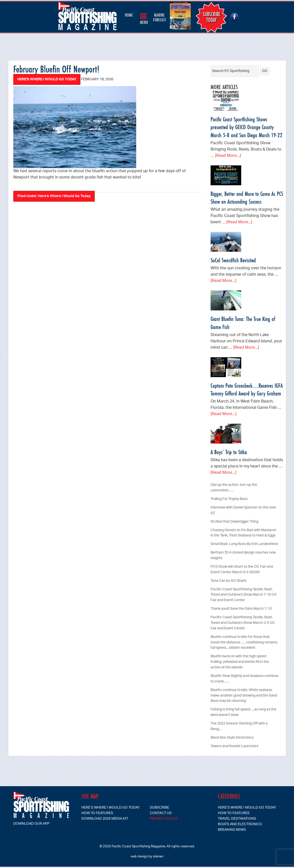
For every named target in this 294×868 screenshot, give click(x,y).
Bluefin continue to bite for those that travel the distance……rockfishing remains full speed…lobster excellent (244, 643)
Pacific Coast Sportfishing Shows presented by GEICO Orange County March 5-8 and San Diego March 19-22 (247, 127)
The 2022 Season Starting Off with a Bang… (239, 726)
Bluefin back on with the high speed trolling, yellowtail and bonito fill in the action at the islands (240, 662)
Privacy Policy (164, 819)
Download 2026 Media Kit (105, 819)
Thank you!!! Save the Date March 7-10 (241, 609)
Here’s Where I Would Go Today (111, 808)
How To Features (97, 813)
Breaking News (232, 830)
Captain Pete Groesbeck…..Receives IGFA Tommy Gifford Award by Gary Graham (247, 389)
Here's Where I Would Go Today (47, 79)
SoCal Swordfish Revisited (233, 260)
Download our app (31, 824)
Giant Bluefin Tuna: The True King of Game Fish (243, 323)
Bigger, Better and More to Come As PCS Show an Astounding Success (247, 198)
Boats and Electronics (240, 824)
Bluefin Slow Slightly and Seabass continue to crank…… (244, 679)
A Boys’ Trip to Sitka (229, 452)
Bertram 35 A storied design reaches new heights (243, 555)
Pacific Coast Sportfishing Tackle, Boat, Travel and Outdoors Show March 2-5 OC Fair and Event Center (243, 623)
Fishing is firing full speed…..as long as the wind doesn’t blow (243, 712)
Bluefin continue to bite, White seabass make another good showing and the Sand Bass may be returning (244, 696)
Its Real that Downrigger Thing (234, 522)
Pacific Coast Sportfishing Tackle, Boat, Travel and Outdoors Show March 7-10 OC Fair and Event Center (244, 595)
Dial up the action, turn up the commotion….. (234, 488)
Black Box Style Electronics (232, 738)
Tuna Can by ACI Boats (229, 581)
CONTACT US (161, 813)
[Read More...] (228, 156)
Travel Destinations (237, 819)
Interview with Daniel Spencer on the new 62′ (243, 510)
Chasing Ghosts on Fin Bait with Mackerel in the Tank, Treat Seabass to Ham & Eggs (243, 533)
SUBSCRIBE (159, 808)
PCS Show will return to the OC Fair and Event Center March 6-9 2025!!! (242, 570)
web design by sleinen (147, 857)
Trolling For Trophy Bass (229, 499)
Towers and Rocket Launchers (234, 746)
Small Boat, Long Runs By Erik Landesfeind (244, 544)
